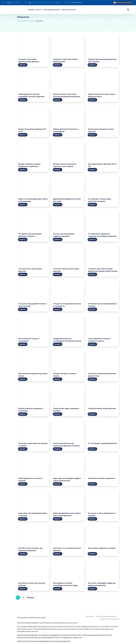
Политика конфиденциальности (106, 616)
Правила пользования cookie (109, 619)
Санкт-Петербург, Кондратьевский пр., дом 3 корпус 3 (46, 3)
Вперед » (31, 598)
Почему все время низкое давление (102, 408)
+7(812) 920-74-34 (16, 3)
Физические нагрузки (69, 10)
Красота (39, 10)
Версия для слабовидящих (123, 3)
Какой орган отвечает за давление (101, 478)
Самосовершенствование (52, 10)
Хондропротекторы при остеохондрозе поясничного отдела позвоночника (67, 341)
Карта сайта (90, 616)
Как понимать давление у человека (102, 548)
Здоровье (31, 10)
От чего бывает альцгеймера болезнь (103, 443)
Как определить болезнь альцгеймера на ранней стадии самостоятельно (65, 585)
